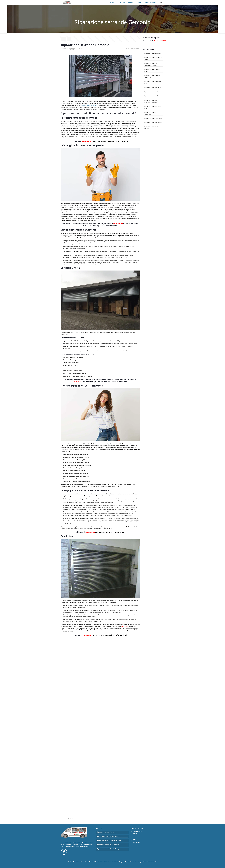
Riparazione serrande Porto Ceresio (152, 128)
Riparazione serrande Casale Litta (153, 107)
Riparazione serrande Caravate (153, 96)
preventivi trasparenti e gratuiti (89, 105)
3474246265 (87, 141)
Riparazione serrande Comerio (153, 123)
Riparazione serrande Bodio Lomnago (152, 70)
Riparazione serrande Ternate (153, 88)
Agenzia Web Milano (131, 862)
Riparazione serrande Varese (153, 53)
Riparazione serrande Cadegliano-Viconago (151, 64)
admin (72, 49)
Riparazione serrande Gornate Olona (153, 58)
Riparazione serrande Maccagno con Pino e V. (151, 101)
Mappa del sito (142, 862)
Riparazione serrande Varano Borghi (153, 82)
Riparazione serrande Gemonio (153, 118)
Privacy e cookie (152, 862)
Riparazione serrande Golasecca (151, 113)
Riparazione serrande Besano (153, 92)
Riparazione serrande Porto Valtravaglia (152, 76)
